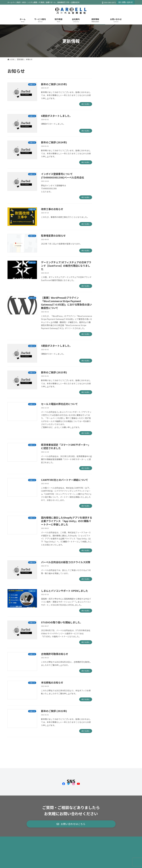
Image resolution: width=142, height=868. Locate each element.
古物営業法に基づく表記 (51, 826)
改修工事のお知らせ (52, 209)
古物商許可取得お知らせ (55, 654)
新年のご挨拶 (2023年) (54, 372)
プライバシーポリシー (107, 826)
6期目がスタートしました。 (57, 116)
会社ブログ (106, 105)
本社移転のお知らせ (52, 682)
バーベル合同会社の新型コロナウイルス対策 (66, 562)
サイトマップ (16, 828)
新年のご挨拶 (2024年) (54, 142)
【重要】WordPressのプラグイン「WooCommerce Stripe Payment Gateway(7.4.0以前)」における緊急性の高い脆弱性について (66, 303)
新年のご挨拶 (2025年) (54, 84)
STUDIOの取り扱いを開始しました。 (62, 622)
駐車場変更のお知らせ (53, 235)
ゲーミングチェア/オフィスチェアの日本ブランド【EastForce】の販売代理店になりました (66, 266)
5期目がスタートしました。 (57, 346)
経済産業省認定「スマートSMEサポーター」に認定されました (66, 446)
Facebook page (115, 847)
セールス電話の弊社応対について (59, 404)
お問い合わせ (126, 2)
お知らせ (105, 100)
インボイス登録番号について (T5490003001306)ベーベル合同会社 (63, 176)
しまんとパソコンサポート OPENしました (65, 591)
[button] (71, 811)
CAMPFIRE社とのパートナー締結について (65, 480)
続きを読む (86, 104)
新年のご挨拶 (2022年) (54, 711)
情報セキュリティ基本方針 (80, 826)
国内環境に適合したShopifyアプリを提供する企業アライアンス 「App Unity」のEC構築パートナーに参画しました (67, 521)
